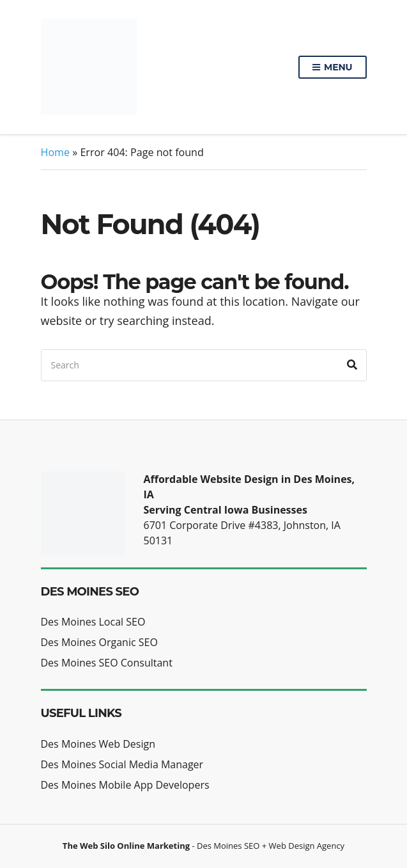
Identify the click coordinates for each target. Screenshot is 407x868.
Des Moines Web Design (98, 744)
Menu (332, 68)
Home (56, 152)
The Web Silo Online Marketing (126, 846)
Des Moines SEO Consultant (107, 663)
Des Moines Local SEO (93, 622)
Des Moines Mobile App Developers (125, 785)
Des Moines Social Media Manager (122, 764)
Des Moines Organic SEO (99, 642)
